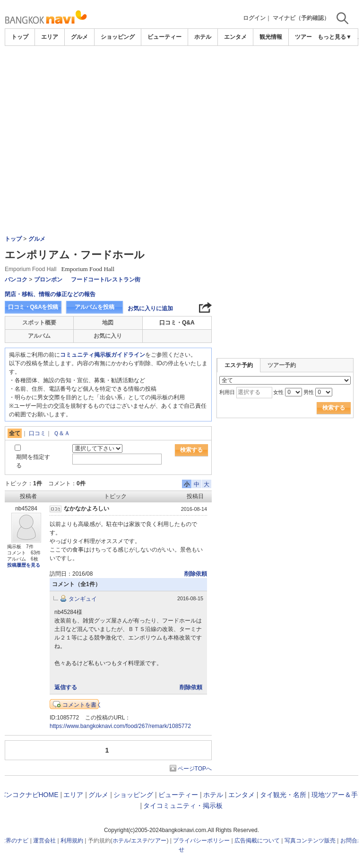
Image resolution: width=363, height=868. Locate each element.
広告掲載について (257, 841)
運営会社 (44, 841)
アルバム (39, 336)
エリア (50, 37)
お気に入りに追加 (150, 308)
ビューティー (164, 37)
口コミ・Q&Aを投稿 (33, 307)
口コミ (37, 433)
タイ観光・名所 (283, 795)
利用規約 (72, 841)
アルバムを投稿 (95, 307)
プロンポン (48, 280)
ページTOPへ (195, 769)
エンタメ (235, 37)
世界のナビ (14, 841)
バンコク (16, 280)
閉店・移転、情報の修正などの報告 (50, 294)
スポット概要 (39, 323)
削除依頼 (196, 574)
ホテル (203, 37)
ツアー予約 (282, 365)
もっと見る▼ (335, 37)
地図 (108, 323)
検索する (191, 450)
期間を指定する (33, 461)
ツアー (158, 841)
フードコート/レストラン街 (106, 280)
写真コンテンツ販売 (310, 841)
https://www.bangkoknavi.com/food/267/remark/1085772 (120, 726)
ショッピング (118, 37)
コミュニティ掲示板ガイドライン (103, 355)
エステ (139, 841)
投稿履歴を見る (24, 565)
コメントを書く (82, 705)
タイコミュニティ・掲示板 (183, 806)
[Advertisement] (181, 72)
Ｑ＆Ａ (62, 433)
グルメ (79, 37)
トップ (20, 37)
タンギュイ (83, 599)
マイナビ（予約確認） (301, 18)
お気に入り (108, 336)
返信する (66, 687)
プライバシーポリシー (201, 841)
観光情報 (271, 37)
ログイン (254, 18)
